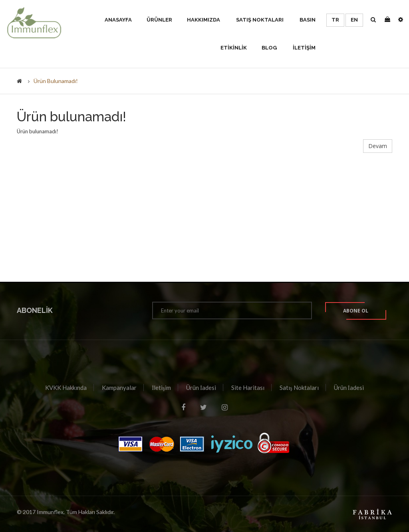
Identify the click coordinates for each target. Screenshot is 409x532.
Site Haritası (248, 388)
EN (354, 20)
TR (335, 20)
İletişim (161, 388)
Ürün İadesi (201, 388)
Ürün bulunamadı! (56, 81)
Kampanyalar (119, 388)
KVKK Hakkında (66, 388)
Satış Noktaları (299, 388)
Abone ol (356, 311)
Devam (378, 146)
